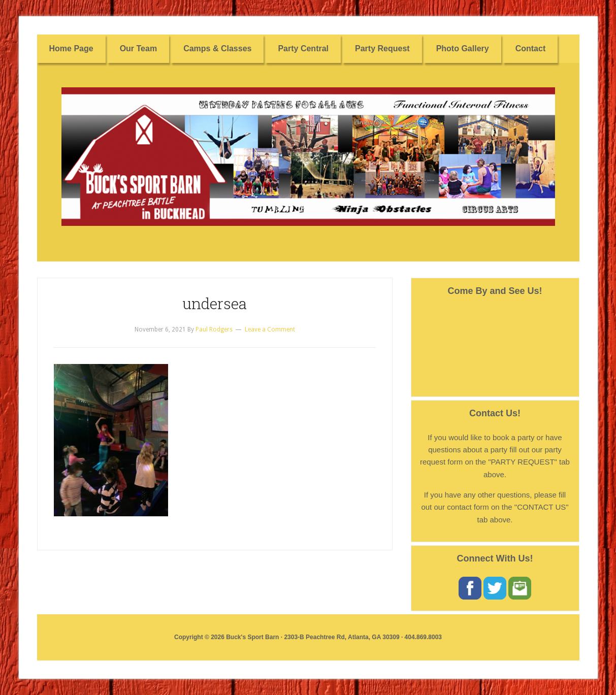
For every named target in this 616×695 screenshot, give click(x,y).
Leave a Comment (270, 329)
